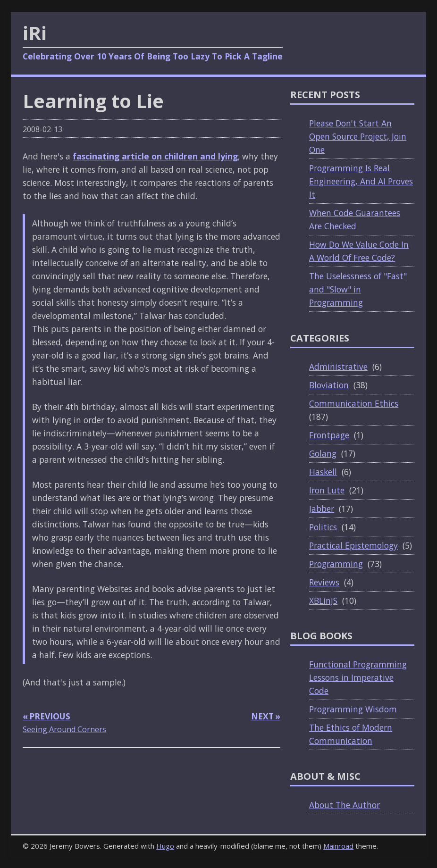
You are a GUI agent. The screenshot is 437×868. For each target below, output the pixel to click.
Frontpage (329, 435)
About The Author (345, 805)
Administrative (338, 367)
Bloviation (329, 385)
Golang (323, 453)
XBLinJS (323, 601)
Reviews (324, 582)
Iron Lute (327, 490)
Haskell (323, 472)
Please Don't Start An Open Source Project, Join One (358, 136)
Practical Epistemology (353, 545)
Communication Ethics (354, 403)
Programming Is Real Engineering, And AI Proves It (361, 181)
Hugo (165, 846)
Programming (336, 564)
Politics (323, 527)
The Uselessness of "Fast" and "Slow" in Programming (358, 289)
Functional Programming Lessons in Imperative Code (358, 677)
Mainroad (338, 846)
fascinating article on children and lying (155, 156)
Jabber (322, 509)
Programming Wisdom (353, 709)
